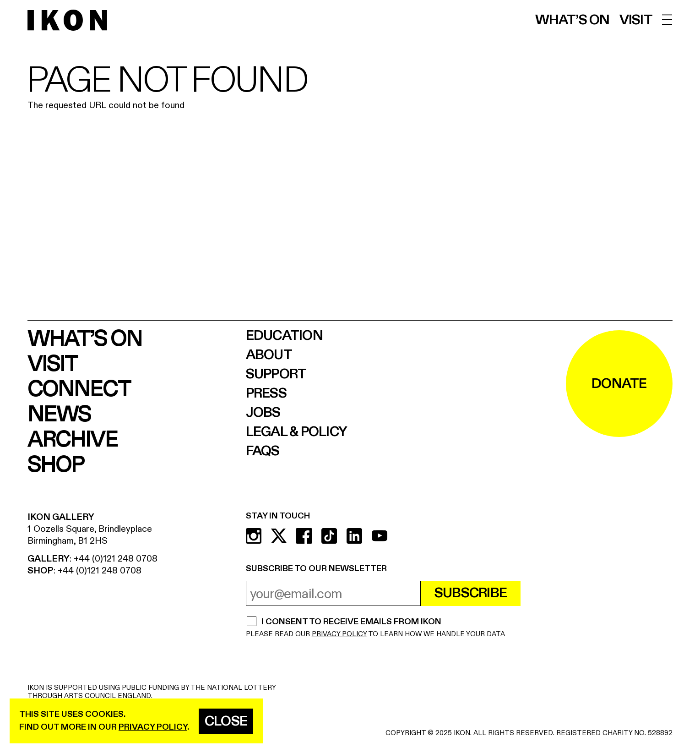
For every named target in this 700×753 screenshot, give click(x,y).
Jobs (263, 413)
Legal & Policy (297, 432)
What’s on (572, 20)
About (269, 355)
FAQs (263, 451)
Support (276, 374)
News (59, 415)
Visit (636, 20)
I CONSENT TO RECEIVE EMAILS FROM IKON (351, 622)
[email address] (333, 593)
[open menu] (667, 19)
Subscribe (471, 593)
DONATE (619, 384)
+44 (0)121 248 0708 (116, 559)
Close (226, 721)
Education (284, 336)
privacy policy (153, 727)
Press (266, 393)
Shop (56, 465)
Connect (79, 390)
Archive (73, 440)
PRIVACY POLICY (339, 634)
